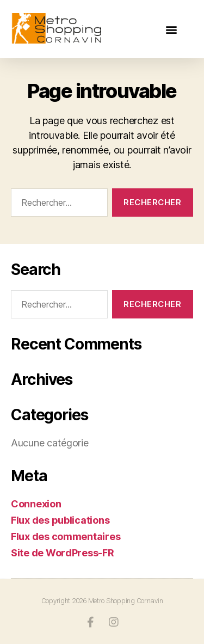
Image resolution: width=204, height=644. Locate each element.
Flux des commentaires (66, 536)
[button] (171, 29)
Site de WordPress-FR (63, 553)
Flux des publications (60, 520)
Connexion (36, 504)
